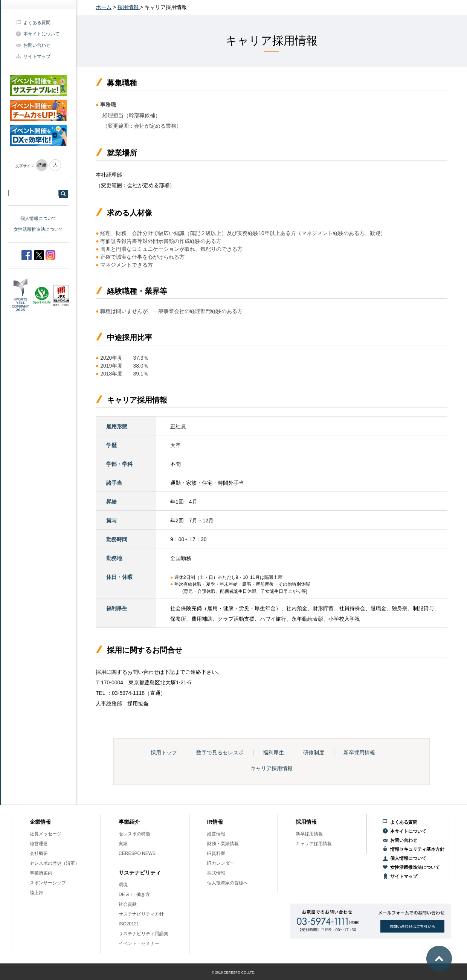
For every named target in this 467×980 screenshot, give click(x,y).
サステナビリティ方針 (141, 914)
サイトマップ (37, 56)
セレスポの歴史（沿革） (55, 863)
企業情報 (40, 822)
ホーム (104, 7)
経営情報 (216, 834)
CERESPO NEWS (137, 853)
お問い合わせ (37, 45)
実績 (123, 844)
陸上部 (37, 893)
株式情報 (216, 873)
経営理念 (39, 844)
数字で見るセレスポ (220, 753)
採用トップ (164, 753)
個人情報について (38, 218)
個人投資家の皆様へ (227, 883)
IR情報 (215, 822)
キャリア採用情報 (272, 768)
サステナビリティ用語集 (143, 934)
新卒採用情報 (359, 753)
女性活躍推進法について (38, 229)
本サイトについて (41, 34)
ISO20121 (129, 924)
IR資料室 (216, 853)
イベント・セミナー (139, 943)
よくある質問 (37, 23)
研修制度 (314, 753)
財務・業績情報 (223, 844)
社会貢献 (128, 904)
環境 (123, 885)
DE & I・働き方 (134, 895)
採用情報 (129, 7)
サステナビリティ (140, 873)
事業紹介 (129, 822)
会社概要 (39, 853)
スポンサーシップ (48, 883)
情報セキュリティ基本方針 (417, 849)
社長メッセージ (46, 834)
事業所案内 (41, 873)
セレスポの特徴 (134, 834)
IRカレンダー (221, 863)
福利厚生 (273, 753)
